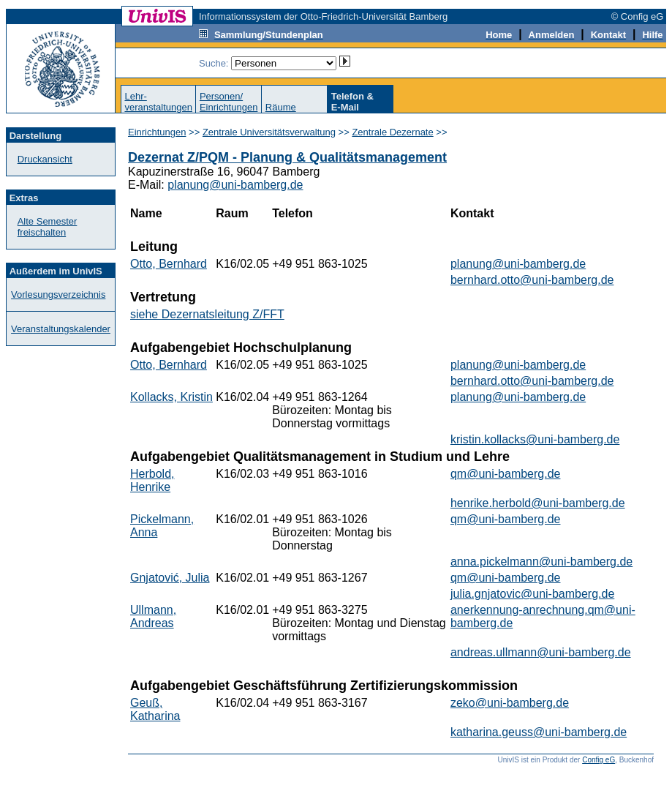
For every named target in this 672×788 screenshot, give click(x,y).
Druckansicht (45, 159)
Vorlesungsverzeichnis (58, 294)
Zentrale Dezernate (392, 132)
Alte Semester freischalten (48, 227)
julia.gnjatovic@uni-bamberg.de (532, 594)
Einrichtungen (157, 132)
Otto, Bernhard (169, 264)
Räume (281, 107)
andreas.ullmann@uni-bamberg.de (541, 652)
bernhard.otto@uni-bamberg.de (532, 280)
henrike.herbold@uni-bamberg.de (538, 503)
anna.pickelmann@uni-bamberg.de (541, 562)
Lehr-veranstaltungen (158, 102)
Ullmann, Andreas (153, 616)
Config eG (599, 760)
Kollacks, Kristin (171, 397)
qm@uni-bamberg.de (506, 474)
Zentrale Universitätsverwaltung (269, 132)
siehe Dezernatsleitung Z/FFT (207, 314)
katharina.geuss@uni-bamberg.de (539, 732)
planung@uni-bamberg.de (235, 185)
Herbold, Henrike (152, 480)
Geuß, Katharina (155, 709)
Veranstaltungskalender (61, 329)
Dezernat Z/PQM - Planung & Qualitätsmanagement (287, 157)
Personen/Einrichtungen (229, 102)
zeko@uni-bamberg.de (510, 703)
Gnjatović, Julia (170, 578)
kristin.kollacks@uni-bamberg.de (535, 439)
